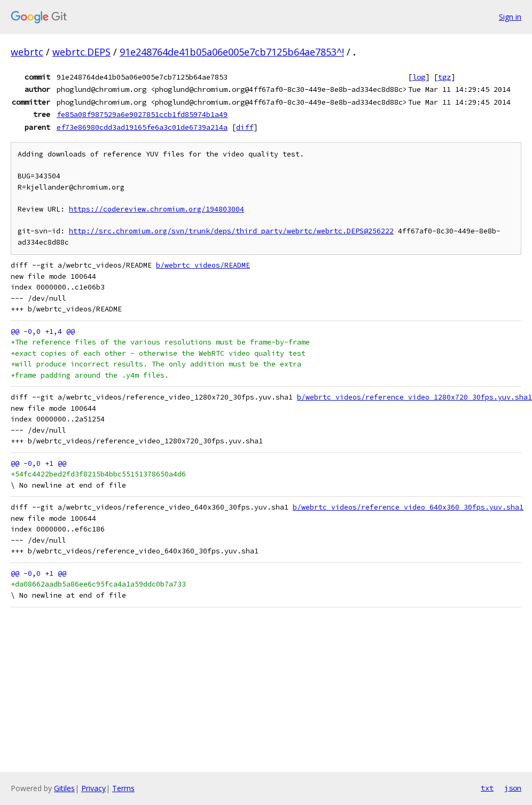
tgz (444, 77)
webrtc (27, 52)
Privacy (93, 788)
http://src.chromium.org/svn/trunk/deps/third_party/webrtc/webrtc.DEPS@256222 (231, 231)
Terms (123, 788)
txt (487, 788)
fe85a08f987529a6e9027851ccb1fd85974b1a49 (142, 114)
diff (245, 127)
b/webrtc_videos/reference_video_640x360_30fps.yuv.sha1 (408, 507)
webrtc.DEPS (81, 52)
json (513, 788)
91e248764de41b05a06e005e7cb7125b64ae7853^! (232, 52)
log (419, 77)
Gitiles (64, 788)
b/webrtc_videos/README (203, 265)
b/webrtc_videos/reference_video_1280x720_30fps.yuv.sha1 (414, 397)
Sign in (510, 17)
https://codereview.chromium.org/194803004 (157, 209)
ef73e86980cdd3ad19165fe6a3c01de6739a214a (142, 127)
